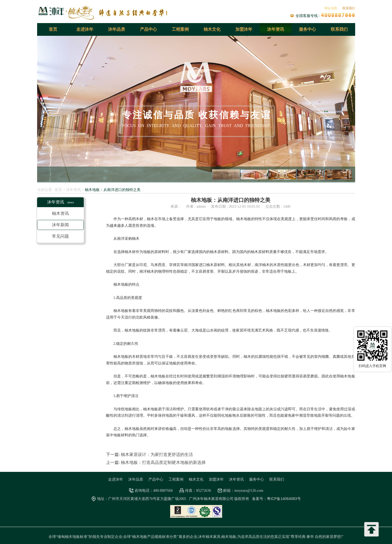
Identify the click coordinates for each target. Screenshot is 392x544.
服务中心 (307, 29)
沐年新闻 (60, 225)
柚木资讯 (60, 213)
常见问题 (60, 236)
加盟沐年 (244, 29)
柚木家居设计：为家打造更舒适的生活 (157, 454)
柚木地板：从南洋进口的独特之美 (113, 190)
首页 (53, 29)
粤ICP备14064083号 (284, 499)
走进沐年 (85, 29)
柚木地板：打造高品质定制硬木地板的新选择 (163, 462)
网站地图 (331, 8)
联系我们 (349, 8)
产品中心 (148, 29)
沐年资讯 (276, 29)
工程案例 (180, 29)
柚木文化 (212, 29)
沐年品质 (117, 29)
